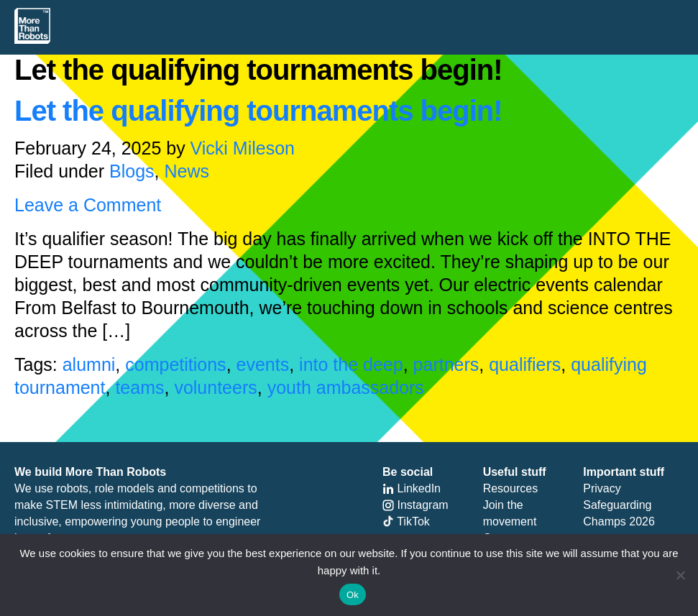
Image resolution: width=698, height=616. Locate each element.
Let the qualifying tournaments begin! (258, 111)
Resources (510, 488)
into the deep (351, 364)
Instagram (415, 505)
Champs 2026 (619, 521)
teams (139, 387)
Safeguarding (617, 505)
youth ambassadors (346, 387)
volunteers (215, 387)
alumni (89, 364)
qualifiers (525, 364)
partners (446, 364)
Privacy (602, 488)
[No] (680, 575)
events (263, 364)
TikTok (406, 521)
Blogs (132, 171)
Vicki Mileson (243, 148)
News (187, 171)
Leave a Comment (88, 205)
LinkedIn (412, 488)
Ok (353, 595)
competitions (175, 364)
